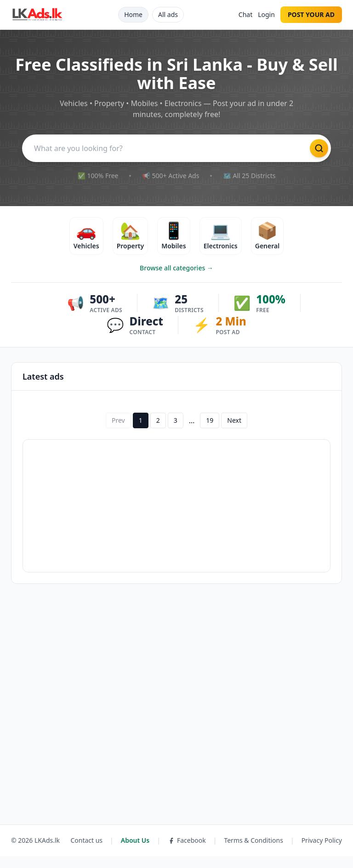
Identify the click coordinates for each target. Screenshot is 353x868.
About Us (135, 852)
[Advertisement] (176, 518)
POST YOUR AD (311, 14)
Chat (245, 14)
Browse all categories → (176, 280)
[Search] (163, 149)
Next (234, 432)
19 (210, 432)
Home (133, 14)
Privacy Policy (322, 852)
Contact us (86, 852)
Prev (118, 432)
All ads (168, 14)
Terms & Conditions (253, 852)
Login (266, 14)
